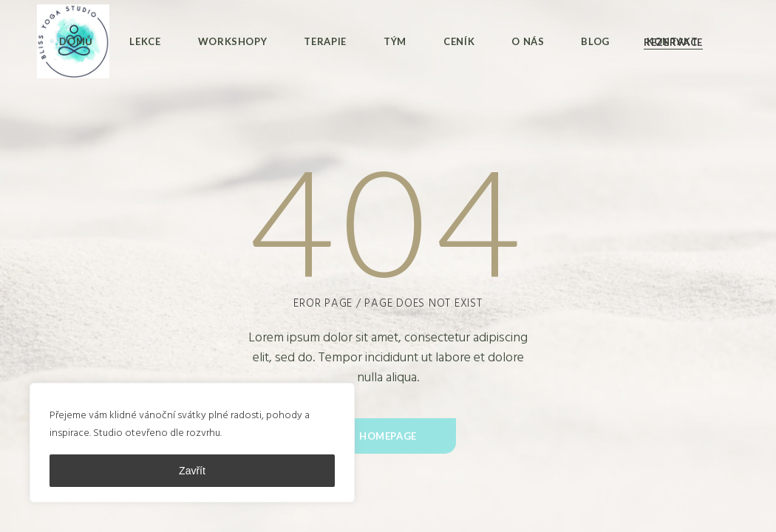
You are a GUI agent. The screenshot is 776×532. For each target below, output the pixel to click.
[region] (192, 443)
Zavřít (192, 471)
